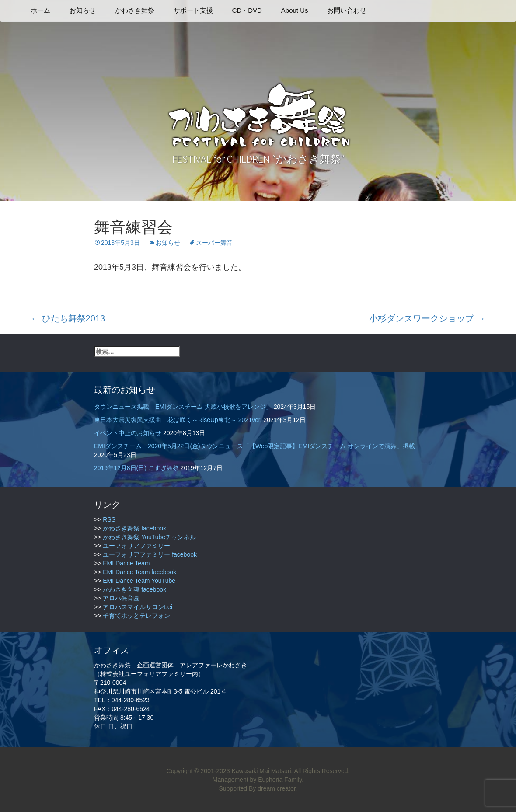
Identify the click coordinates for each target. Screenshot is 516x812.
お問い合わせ (347, 10)
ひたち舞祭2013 (68, 318)
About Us (295, 10)
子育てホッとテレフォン (136, 616)
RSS (109, 519)
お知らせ (83, 10)
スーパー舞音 (214, 243)
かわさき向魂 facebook (134, 589)
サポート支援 (193, 10)
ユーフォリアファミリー (136, 546)
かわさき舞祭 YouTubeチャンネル (149, 537)
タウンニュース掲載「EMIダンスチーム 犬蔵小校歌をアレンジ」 (183, 407)
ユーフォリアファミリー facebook (150, 554)
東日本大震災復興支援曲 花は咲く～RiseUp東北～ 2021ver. (178, 420)
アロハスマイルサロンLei (138, 607)
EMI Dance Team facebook (139, 572)
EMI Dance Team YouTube (139, 581)
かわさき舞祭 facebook (134, 528)
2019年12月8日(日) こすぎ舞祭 (136, 468)
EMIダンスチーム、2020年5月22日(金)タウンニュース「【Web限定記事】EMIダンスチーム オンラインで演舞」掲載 (255, 446)
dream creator (276, 788)
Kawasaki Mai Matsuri (261, 771)
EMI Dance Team (126, 563)
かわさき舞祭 (135, 10)
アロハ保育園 (121, 598)
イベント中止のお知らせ (128, 433)
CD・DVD (247, 10)
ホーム (40, 10)
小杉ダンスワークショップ (427, 318)
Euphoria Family (280, 780)
